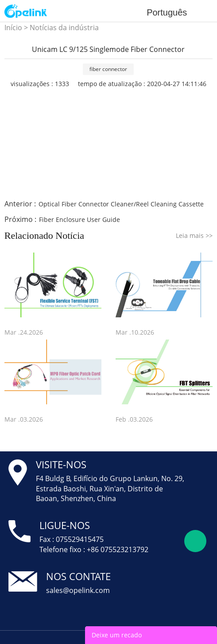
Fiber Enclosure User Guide (79, 219)
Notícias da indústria (64, 28)
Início (13, 28)
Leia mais (194, 235)
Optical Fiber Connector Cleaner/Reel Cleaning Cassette (121, 204)
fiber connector (108, 69)
